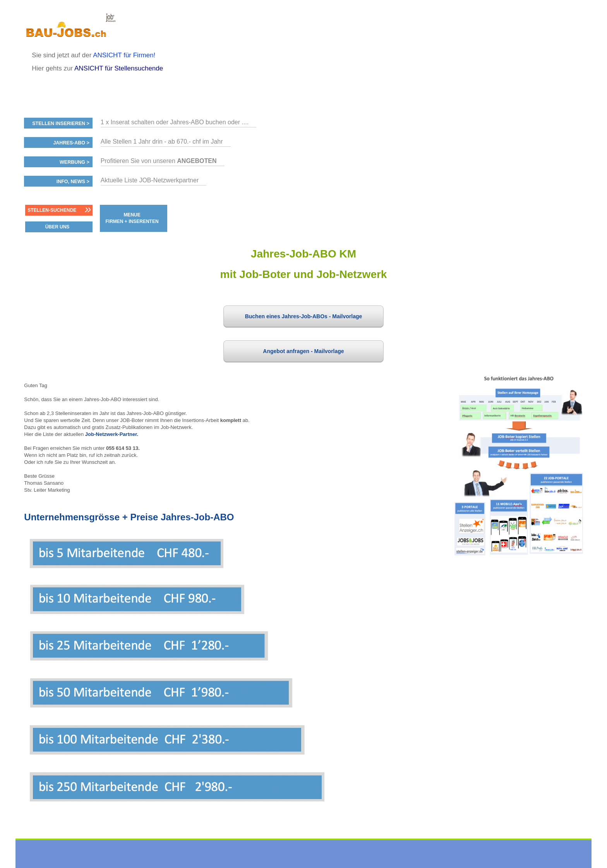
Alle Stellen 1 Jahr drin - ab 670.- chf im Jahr (162, 142)
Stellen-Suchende (52, 210)
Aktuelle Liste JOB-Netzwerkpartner (150, 180)
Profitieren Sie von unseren (159, 161)
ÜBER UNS (57, 227)
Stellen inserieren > (61, 124)
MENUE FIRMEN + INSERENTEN (132, 218)
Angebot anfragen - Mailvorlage (303, 351)
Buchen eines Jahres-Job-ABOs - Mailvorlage (304, 316)
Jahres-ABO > (71, 143)
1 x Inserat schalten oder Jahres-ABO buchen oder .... (175, 122)
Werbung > (75, 162)
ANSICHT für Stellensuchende (119, 68)
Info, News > (73, 182)
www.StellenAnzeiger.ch (70, 29)
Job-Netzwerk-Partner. (112, 434)
